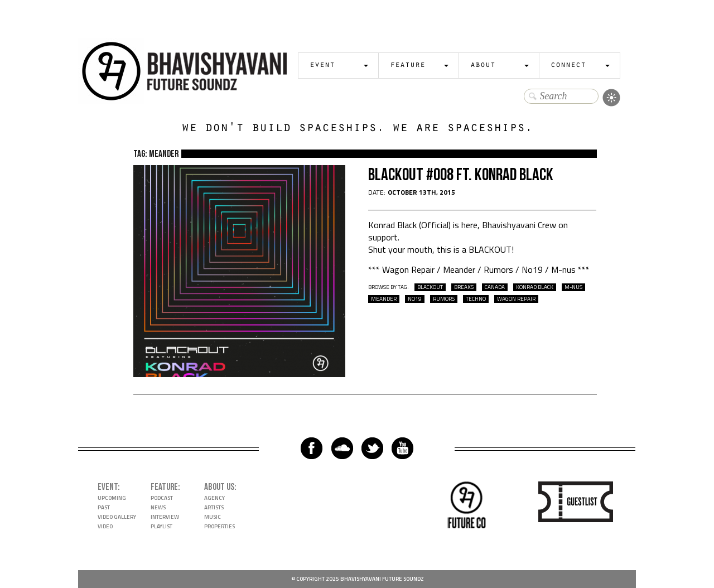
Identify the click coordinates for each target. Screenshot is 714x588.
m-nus (573, 287)
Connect (568, 66)
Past (104, 507)
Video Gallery (117, 517)
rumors (444, 299)
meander (384, 299)
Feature (407, 66)
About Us (219, 487)
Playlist (161, 526)
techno (476, 299)
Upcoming (112, 498)
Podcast (162, 498)
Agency (214, 498)
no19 (415, 299)
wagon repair (516, 299)
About (483, 66)
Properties (219, 526)
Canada (495, 287)
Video (105, 526)
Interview (165, 517)
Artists (214, 507)
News (158, 507)
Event (322, 66)
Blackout (430, 287)
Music (213, 517)
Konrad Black (535, 287)
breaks (464, 287)
